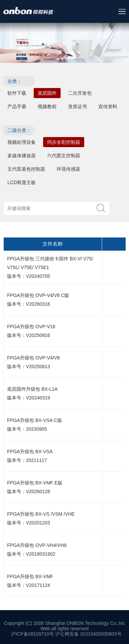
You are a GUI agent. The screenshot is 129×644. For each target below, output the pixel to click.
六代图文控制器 (64, 156)
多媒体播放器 (22, 156)
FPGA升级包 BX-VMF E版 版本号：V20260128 (35, 487)
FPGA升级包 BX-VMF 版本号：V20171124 (30, 581)
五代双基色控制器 (26, 169)
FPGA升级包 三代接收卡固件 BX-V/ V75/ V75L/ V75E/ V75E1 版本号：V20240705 (50, 267)
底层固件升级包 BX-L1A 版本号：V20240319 (32, 393)
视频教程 (47, 106)
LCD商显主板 (22, 182)
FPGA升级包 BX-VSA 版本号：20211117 (30, 456)
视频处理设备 (22, 142)
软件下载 (17, 93)
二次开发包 (80, 93)
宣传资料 (108, 106)
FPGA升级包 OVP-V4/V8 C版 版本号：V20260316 (38, 300)
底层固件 (47, 93)
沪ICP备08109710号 (32, 634)
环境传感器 (68, 169)
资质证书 (77, 106)
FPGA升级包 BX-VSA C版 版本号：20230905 (35, 425)
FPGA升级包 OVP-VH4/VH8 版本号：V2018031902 (37, 550)
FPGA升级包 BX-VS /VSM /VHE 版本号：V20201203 (41, 518)
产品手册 (17, 106)
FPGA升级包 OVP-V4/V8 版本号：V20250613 (33, 362)
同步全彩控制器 (64, 142)
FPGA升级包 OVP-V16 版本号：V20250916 (31, 331)
